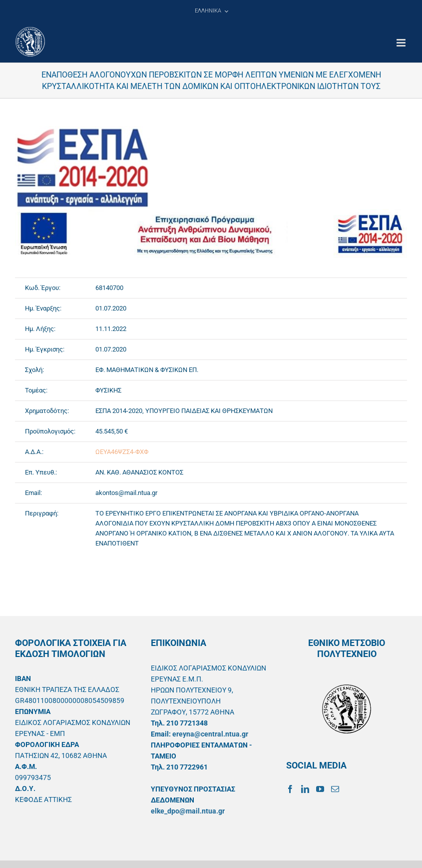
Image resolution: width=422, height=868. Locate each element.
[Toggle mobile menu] (402, 43)
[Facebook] (290, 789)
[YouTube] (320, 789)
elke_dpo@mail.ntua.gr (188, 811)
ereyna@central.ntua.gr (210, 734)
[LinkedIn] (305, 789)
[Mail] (335, 789)
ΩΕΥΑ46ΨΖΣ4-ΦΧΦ (122, 452)
